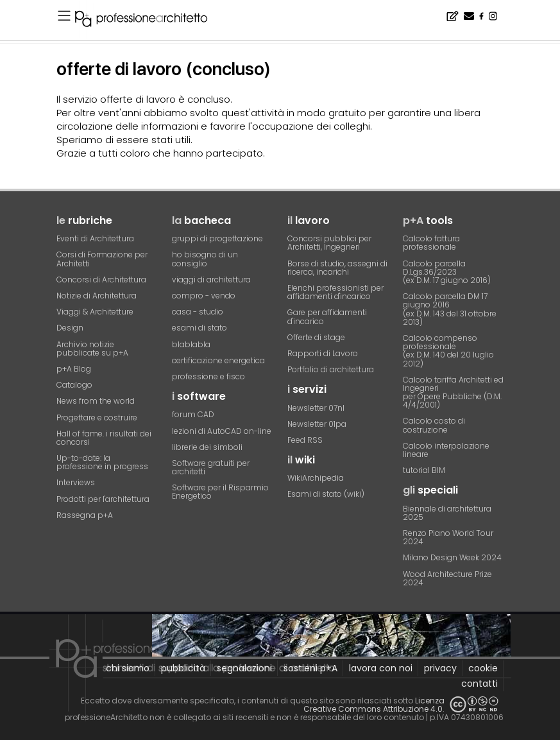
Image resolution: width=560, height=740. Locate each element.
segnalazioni (244, 668)
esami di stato (199, 328)
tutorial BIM (424, 470)
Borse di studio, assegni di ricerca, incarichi (337, 268)
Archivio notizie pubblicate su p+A (92, 348)
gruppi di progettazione (217, 238)
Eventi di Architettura (95, 238)
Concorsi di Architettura (101, 280)
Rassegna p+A (85, 515)
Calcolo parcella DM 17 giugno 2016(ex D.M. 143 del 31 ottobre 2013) (450, 309)
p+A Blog (74, 369)
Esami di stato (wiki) (326, 494)
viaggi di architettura (211, 280)
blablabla (191, 344)
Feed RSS (305, 440)
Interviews (76, 482)
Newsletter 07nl (316, 408)
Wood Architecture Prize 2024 (447, 578)
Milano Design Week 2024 (452, 557)
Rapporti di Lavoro (323, 353)
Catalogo (74, 385)
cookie (483, 668)
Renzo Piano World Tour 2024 (448, 537)
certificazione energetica (218, 360)
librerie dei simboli (207, 447)
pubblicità (183, 668)
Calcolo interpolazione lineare (446, 450)
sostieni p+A (310, 668)
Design (70, 328)
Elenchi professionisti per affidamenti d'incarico (335, 292)
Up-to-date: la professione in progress (102, 462)
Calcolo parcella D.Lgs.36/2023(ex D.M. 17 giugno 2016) (447, 272)
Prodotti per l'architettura (103, 499)
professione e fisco (208, 376)
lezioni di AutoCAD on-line (222, 431)
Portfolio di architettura (331, 369)
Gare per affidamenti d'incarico (327, 316)
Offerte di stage (316, 337)
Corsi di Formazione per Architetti (102, 259)
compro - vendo (204, 296)
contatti (479, 684)
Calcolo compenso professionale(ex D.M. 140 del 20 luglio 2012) (448, 351)
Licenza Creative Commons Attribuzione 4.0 (374, 705)
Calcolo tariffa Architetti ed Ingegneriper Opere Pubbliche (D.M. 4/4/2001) (453, 392)
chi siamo (128, 668)
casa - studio (198, 312)
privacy (440, 668)
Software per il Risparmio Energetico (220, 492)
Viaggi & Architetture (95, 312)
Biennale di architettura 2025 (447, 513)
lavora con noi (381, 668)
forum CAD (193, 414)
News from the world (96, 401)
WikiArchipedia (316, 478)
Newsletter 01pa (317, 424)
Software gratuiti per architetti (211, 467)
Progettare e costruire (97, 417)
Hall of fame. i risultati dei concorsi (104, 438)
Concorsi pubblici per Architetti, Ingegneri (329, 243)
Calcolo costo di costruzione (434, 425)
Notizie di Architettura (97, 296)
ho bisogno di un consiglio (205, 259)
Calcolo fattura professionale (431, 243)
